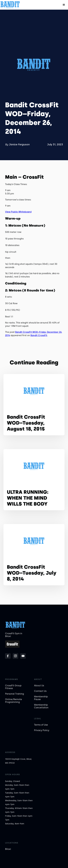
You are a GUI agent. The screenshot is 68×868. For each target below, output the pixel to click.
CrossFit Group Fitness (13, 687)
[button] (64, 5)
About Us (39, 686)
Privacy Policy (42, 730)
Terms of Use (41, 725)
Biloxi (8, 849)
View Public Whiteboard (18, 212)
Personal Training (14, 694)
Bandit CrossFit (39, 335)
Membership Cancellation (41, 706)
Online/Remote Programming (14, 701)
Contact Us (40, 691)
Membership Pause (41, 698)
